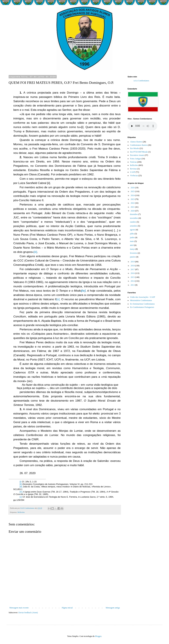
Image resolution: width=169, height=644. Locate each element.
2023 (133, 199)
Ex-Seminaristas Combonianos (142, 304)
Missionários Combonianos (141, 300)
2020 (133, 211)
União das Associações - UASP (143, 297)
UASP (133, 172)
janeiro (133, 257)
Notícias (133, 162)
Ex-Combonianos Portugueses (142, 307)
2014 (133, 281)
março (133, 249)
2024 (133, 195)
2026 (133, 188)
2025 (133, 191)
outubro (133, 222)
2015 (133, 277)
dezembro (134, 214)
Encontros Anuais (137, 155)
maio (132, 241)
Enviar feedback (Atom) (28, 613)
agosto (133, 230)
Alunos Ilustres (136, 142)
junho (132, 237)
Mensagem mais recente (19, 608)
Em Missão (135, 148)
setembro (134, 226)
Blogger (98, 636)
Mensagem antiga (113, 608)
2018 (133, 266)
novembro (134, 218)
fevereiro (134, 253)
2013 (133, 285)
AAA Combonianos (141, 81)
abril (132, 245)
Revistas (133, 169)
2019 (133, 262)
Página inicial (67, 608)
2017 (133, 269)
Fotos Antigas (136, 159)
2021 (133, 207)
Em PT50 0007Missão (139, 152)
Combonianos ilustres (139, 145)
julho (132, 234)
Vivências (134, 176)
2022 (133, 203)
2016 (133, 273)
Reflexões (21, 512)
